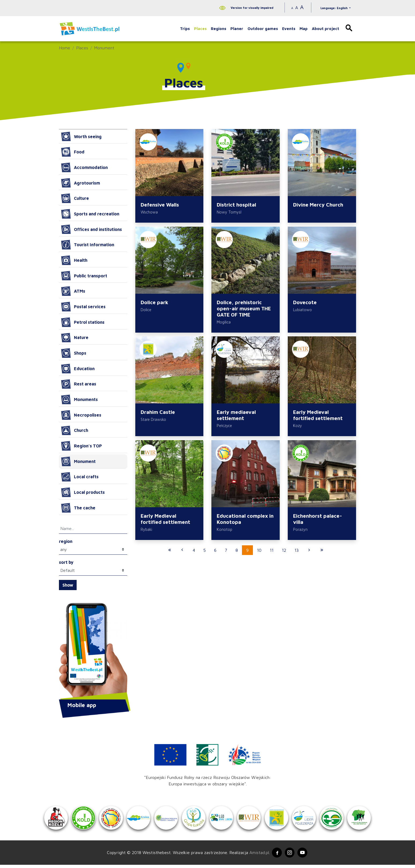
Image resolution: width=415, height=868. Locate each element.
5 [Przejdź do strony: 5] (205, 554)
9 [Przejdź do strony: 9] (247, 554)
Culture (75, 198)
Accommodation (84, 167)
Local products (83, 492)
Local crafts (80, 477)
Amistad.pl (258, 855)
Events (289, 29)
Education (78, 369)
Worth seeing (81, 137)
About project (326, 29)
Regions (218, 29)
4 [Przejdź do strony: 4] (194, 554)
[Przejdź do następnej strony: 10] (309, 554)
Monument (104, 48)
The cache (78, 508)
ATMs (73, 291)
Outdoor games (263, 29)
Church (75, 431)
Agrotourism (81, 183)
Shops (74, 353)
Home (65, 48)
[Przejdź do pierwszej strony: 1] (170, 554)
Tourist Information (88, 245)
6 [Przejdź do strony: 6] (215, 554)
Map (304, 29)
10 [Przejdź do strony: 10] (259, 554)
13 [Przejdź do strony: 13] (297, 554)
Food (73, 152)
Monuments (79, 399)
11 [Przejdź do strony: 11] (272, 554)
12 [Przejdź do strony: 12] (284, 554)
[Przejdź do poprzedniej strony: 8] (182, 554)
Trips (185, 29)
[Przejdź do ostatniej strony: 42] (322, 554)
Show (68, 585)
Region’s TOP (81, 446)
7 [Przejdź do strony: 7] (226, 554)
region (66, 541)
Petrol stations (83, 322)
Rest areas (79, 384)
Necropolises (81, 415)
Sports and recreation (90, 214)
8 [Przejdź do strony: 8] (237, 554)
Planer (237, 29)
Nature (75, 338)
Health (74, 260)
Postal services (83, 307)
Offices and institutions (91, 229)
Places (200, 29)
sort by (66, 562)
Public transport (84, 276)
